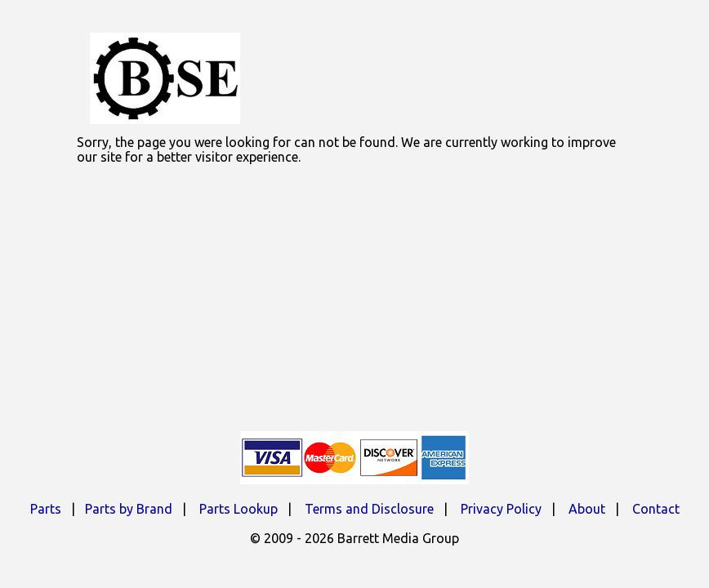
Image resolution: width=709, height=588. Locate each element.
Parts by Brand (129, 509)
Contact (656, 509)
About (587, 509)
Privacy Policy (501, 509)
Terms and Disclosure (369, 509)
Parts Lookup (239, 509)
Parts (46, 509)
